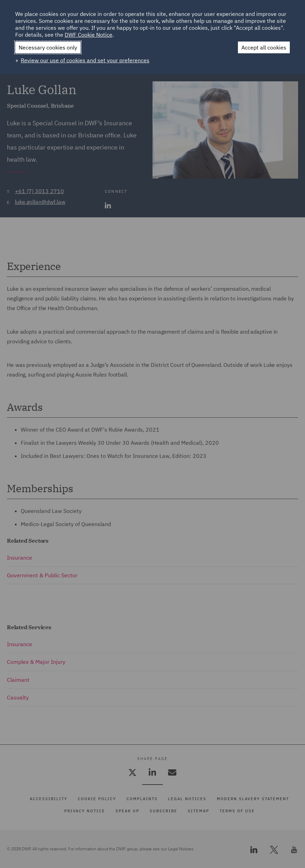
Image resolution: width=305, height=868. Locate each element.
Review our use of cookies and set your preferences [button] (85, 60)
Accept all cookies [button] (264, 47)
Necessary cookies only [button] (48, 47)
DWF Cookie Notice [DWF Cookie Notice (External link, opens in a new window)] (89, 35)
